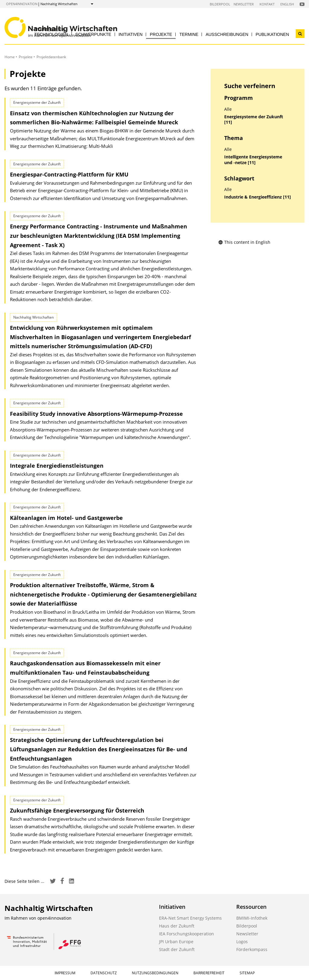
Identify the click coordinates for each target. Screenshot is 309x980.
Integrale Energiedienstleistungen (57, 466)
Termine (189, 34)
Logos (242, 942)
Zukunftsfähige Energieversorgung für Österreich (77, 810)
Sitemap (247, 973)
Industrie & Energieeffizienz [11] (258, 197)
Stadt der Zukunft (177, 949)
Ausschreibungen (227, 34)
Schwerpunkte (93, 34)
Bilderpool (220, 4)
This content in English (244, 242)
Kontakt (267, 4)
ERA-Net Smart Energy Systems (190, 918)
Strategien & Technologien (51, 32)
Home (10, 57)
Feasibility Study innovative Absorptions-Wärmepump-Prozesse (96, 414)
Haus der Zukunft (177, 926)
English (287, 4)
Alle (228, 109)
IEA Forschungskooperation (186, 934)
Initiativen (131, 34)
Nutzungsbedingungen (155, 973)
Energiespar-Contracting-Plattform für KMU (69, 174)
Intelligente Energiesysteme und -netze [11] (253, 160)
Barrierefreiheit (209, 973)
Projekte (161, 34)
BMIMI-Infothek (252, 918)
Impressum (65, 973)
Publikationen (272, 34)
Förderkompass (252, 949)
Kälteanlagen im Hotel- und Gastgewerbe (66, 518)
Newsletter (244, 4)
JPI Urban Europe (176, 942)
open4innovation (22, 4)
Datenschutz (104, 973)
